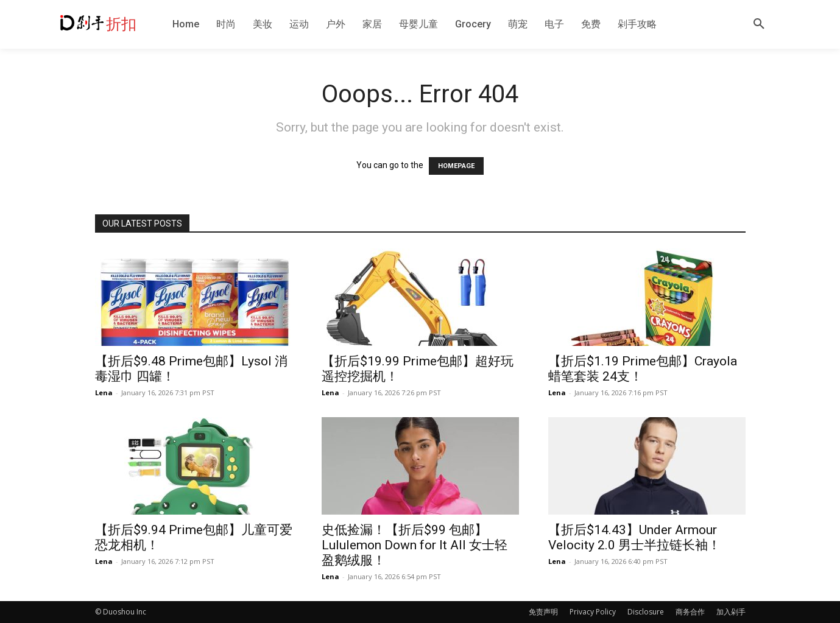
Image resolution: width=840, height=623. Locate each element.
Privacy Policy (593, 612)
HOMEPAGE (456, 166)
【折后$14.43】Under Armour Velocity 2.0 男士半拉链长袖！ (634, 537)
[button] (759, 24)
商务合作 (690, 612)
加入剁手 (731, 612)
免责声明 (543, 612)
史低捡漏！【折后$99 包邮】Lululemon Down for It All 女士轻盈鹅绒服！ (415, 545)
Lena (104, 392)
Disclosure (646, 612)
